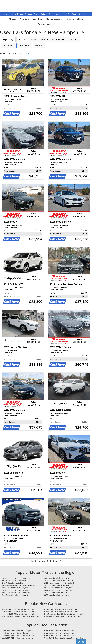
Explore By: (8, 40)
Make (44, 40)
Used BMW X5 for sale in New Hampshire (60, 631)
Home (7, 14)
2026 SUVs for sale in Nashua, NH (57, 578)
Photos (58, 14)
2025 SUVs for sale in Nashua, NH (15, 588)
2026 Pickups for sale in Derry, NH (15, 583)
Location (74, 40)
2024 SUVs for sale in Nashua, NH (15, 590)
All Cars (12, 19)
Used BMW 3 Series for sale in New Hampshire (19, 633)
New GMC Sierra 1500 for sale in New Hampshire (20, 617)
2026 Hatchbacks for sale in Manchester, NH (18, 585)
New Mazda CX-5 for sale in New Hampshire (18, 609)
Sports (37, 14)
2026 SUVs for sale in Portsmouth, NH (16, 578)
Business (29, 14)
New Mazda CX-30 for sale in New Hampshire (19, 612)
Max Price (25, 46)
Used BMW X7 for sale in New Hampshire (60, 636)
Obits (51, 14)
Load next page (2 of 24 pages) (46, 561)
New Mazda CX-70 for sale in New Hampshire (19, 614)
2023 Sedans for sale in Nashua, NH (15, 595)
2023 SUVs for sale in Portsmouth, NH (16, 593)
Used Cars (38, 19)
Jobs (64, 14)
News (13, 14)
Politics (20, 14)
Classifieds (83, 14)
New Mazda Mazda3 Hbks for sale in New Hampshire (64, 614)
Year (33, 40)
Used (22, 39)
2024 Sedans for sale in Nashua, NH (58, 590)
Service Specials (55, 19)
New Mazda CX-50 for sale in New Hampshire (61, 609)
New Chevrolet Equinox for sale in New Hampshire (63, 617)
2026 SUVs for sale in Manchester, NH (59, 581)
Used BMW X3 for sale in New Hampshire (17, 631)
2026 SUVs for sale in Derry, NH (14, 581)
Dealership (9, 46)
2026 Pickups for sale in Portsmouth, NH (59, 583)
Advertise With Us (46, 24)
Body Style (58, 40)
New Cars (24, 19)
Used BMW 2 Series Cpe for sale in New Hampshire (64, 638)
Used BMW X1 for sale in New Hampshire (60, 633)
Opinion (44, 14)
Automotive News (75, 19)
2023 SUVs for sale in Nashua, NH (57, 593)
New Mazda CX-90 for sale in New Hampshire (61, 612)
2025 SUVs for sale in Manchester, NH (59, 585)
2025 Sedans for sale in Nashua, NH (58, 588)
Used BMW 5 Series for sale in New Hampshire (19, 636)
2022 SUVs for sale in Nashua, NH (57, 595)
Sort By (39, 46)
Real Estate (73, 14)
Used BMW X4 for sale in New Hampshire (17, 638)
